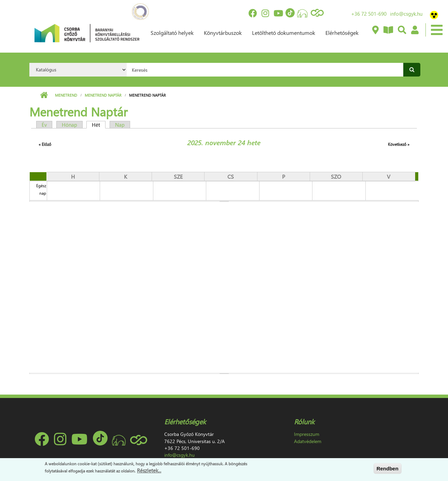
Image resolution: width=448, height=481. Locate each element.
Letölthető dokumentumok (284, 33)
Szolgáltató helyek (172, 33)
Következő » (399, 144)
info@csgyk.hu (406, 14)
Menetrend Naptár (103, 95)
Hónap (69, 125)
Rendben (388, 469)
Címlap (44, 95)
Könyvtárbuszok (223, 33)
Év (44, 125)
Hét (99, 125)
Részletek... (149, 470)
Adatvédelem (308, 441)
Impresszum (307, 434)
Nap (120, 125)
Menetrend (66, 95)
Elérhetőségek (342, 33)
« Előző (45, 144)
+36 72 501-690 (369, 14)
